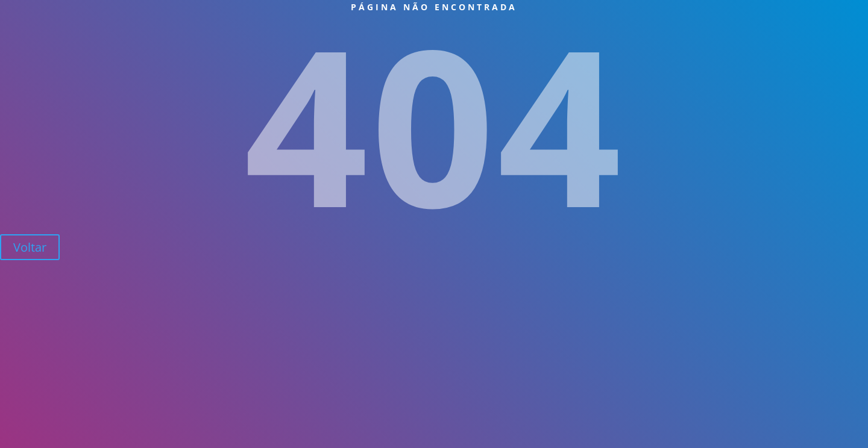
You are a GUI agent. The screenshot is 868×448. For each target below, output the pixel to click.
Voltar (30, 247)
